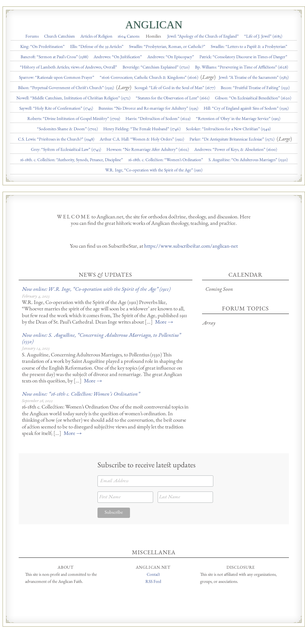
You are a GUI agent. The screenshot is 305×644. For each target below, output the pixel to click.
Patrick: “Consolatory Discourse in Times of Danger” (243, 57)
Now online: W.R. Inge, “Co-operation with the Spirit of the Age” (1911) (96, 290)
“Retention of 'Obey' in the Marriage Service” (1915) (238, 119)
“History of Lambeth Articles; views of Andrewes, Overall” (69, 68)
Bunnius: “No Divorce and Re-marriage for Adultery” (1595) (148, 109)
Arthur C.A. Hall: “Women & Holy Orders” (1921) (142, 140)
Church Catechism (60, 37)
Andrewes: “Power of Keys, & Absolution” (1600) (236, 150)
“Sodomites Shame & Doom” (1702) (67, 129)
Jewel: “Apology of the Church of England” (203, 37)
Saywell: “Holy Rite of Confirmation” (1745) (56, 109)
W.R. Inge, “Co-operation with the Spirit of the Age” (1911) (154, 170)
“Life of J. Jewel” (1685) (263, 37)
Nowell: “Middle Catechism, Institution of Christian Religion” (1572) (73, 98)
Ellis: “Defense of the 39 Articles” (97, 47)
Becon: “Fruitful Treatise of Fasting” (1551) (255, 88)
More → (164, 322)
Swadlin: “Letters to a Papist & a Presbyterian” (249, 47)
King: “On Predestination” (42, 47)
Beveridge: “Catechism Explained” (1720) (156, 68)
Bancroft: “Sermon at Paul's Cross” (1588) (54, 57)
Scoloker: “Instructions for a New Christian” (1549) (228, 129)
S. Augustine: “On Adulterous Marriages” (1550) (248, 160)
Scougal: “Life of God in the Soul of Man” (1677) (175, 88)
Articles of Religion (96, 37)
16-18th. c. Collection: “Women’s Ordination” (166, 160)
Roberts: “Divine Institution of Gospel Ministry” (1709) (74, 119)
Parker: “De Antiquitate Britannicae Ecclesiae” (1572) (232, 140)
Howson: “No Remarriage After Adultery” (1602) (148, 150)
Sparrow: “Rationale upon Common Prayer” (57, 78)
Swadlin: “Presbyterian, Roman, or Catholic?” (167, 47)
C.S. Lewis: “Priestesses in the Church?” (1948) (56, 140)
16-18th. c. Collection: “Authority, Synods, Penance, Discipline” (72, 160)
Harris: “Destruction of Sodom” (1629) (158, 119)
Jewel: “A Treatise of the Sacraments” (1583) (254, 78)
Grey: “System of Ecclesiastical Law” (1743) (66, 150)
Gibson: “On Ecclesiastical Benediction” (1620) (253, 98)
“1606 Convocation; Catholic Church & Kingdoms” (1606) (149, 78)
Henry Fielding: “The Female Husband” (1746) (142, 129)
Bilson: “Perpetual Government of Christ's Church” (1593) (66, 88)
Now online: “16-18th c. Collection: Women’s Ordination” (81, 395)
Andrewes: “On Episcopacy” (171, 57)
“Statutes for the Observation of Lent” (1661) (173, 98)
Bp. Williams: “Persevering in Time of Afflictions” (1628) (241, 68)
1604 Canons (129, 37)
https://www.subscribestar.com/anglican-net (191, 247)
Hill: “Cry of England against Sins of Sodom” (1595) (246, 109)
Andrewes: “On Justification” (118, 57)
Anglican (154, 25)
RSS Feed (153, 582)
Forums (32, 37)
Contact (153, 575)
